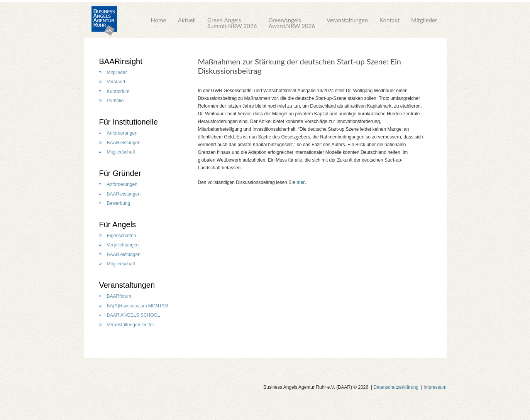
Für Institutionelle (129, 122)
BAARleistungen (124, 143)
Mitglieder (424, 23)
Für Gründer (120, 173)
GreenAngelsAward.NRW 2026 (292, 23)
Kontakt (389, 23)
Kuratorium (118, 91)
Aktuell (187, 23)
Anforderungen (122, 133)
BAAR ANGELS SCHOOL (134, 315)
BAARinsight (121, 61)
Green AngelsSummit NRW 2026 (232, 23)
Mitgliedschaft (121, 152)
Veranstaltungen (347, 23)
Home (158, 23)
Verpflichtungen (123, 245)
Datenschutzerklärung (396, 387)
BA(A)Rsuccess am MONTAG (138, 306)
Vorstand (116, 82)
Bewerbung (119, 203)
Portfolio (115, 101)
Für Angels (118, 224)
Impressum (435, 387)
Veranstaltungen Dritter (131, 325)
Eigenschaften (122, 236)
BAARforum (119, 296)
